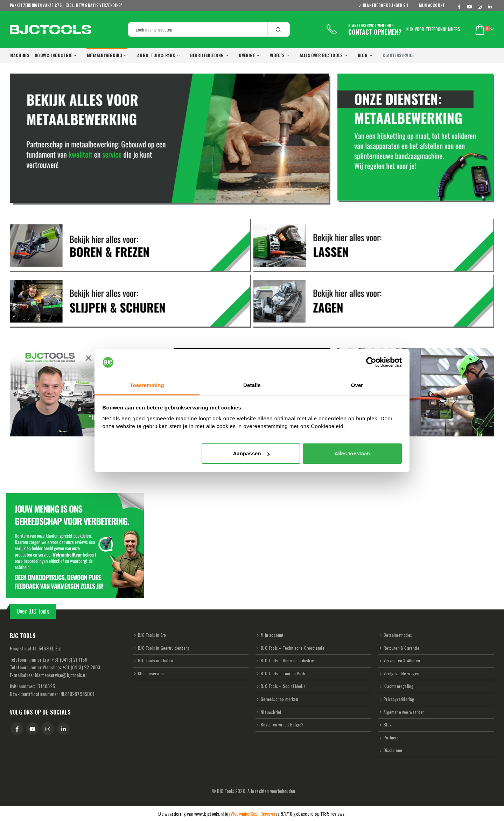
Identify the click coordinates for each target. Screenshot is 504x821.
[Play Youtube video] (88, 392)
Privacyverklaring (399, 699)
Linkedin (64, 729)
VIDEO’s (277, 55)
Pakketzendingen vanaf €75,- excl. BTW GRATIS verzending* (66, 5)
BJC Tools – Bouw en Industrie (287, 660)
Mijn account (432, 5)
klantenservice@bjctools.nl (61, 675)
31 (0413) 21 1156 (69, 659)
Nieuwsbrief (271, 712)
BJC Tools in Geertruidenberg (164, 648)
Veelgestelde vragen (401, 673)
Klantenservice (151, 673)
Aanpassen (251, 453)
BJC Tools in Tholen (155, 660)
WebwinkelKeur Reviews (253, 813)
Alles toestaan (352, 453)
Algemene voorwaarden (404, 712)
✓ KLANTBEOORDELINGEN (386, 5)
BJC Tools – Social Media (283, 686)
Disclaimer (393, 750)
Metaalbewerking (104, 55)
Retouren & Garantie (401, 648)
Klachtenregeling (398, 686)
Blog (363, 55)
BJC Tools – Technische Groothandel (293, 648)
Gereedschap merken (279, 699)
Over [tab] (357, 385)
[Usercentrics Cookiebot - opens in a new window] (371, 363)
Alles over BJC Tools (321, 55)
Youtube (32, 729)
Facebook (17, 729)
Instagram (48, 729)
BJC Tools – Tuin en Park (283, 673)
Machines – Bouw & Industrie (41, 55)
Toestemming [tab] (147, 385)
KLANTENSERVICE (398, 55)
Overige (247, 55)
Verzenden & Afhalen (402, 660)
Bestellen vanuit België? (282, 725)
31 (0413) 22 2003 (81, 667)
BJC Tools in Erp (152, 635)
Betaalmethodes (398, 635)
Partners (391, 737)
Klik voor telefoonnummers (433, 29)
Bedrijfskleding (207, 55)
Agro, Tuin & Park (156, 55)
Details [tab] (252, 385)
